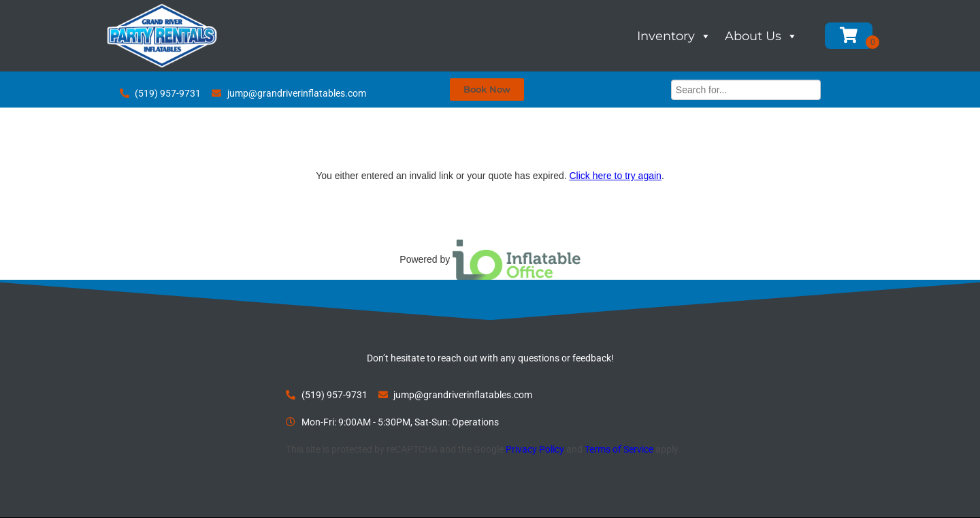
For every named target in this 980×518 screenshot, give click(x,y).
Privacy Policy (535, 449)
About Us (761, 36)
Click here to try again (615, 176)
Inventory (674, 36)
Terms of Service (619, 449)
